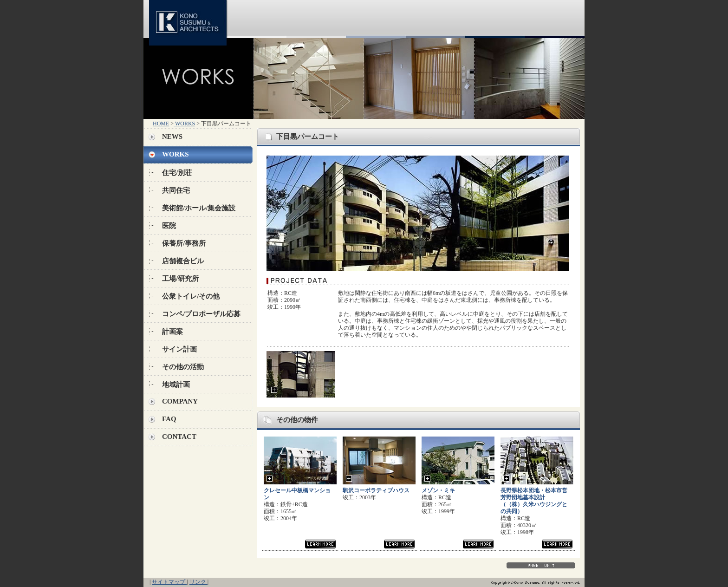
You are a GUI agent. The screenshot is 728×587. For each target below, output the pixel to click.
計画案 (172, 332)
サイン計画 (179, 349)
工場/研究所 (180, 279)
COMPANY (180, 401)
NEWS (172, 137)
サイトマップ (169, 582)
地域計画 (176, 385)
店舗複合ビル (183, 261)
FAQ (169, 419)
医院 (169, 226)
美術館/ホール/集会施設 (199, 208)
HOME (161, 124)
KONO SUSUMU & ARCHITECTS (190, 19)
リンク (198, 582)
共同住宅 (176, 190)
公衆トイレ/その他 (191, 296)
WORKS (184, 124)
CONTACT (179, 437)
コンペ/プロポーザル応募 (201, 314)
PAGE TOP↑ (541, 565)
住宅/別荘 (177, 173)
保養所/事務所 (184, 243)
